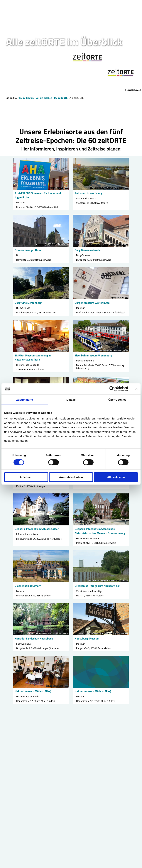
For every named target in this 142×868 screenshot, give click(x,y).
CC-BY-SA (124, 581)
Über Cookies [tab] (117, 399)
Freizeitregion (26, 98)
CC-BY (66, 350)
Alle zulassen (116, 477)
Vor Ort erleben (44, 98)
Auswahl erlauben (71, 477)
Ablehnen (26, 477)
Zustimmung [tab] (25, 399)
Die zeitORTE (61, 98)
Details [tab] (71, 399)
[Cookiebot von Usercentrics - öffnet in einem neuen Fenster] (112, 389)
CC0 (66, 188)
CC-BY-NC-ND (63, 245)
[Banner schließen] (136, 389)
